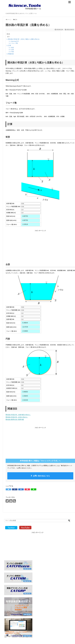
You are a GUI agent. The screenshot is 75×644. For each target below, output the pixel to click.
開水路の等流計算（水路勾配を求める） (18, 415)
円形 (12, 52)
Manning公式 (15, 41)
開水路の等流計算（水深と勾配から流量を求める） (24, 39)
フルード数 (14, 43)
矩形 (12, 48)
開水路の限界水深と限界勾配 (15, 419)
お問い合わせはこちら (41, 476)
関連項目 (11, 54)
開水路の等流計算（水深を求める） (17, 417)
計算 (10, 45)
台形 (12, 50)
